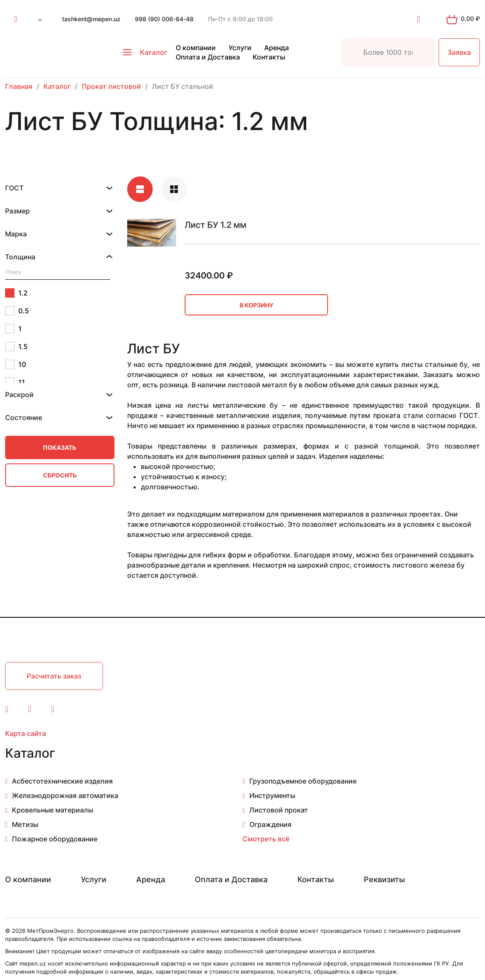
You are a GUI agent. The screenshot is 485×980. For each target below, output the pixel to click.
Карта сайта (26, 733)
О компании (196, 48)
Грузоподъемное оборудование (303, 781)
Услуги (240, 48)
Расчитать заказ (54, 676)
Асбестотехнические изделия (62, 781)
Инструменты (272, 795)
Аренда (277, 48)
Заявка (459, 52)
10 (16, 364)
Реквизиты (384, 879)
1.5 (16, 347)
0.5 (17, 311)
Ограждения (270, 824)
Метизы (25, 824)
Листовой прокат (279, 810)
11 (15, 382)
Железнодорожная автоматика (65, 795)
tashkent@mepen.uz (91, 19)
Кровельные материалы (53, 810)
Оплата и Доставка (208, 57)
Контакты (269, 57)
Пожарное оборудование (55, 839)
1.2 (16, 293)
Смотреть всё (266, 839)
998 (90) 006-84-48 (164, 19)
